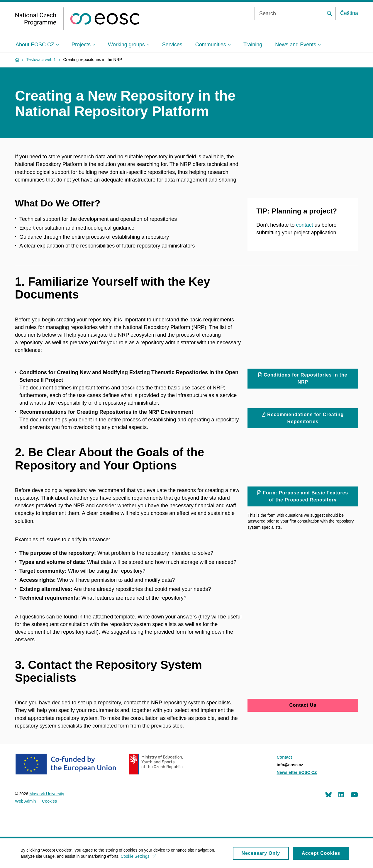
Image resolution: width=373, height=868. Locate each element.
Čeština (349, 13)
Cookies (49, 801)
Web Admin (25, 801)
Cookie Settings (138, 858)
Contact (284, 757)
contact (304, 225)
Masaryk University (47, 794)
